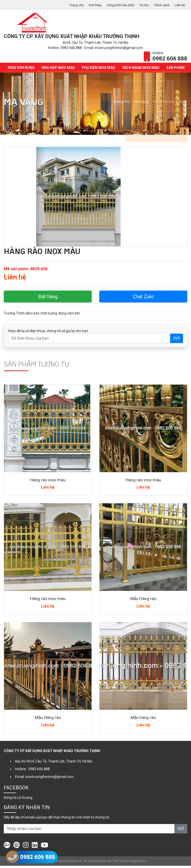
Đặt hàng (48, 299)
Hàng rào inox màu (48, 482)
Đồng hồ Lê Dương (18, 800)
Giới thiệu (89, 5)
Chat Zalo (143, 299)
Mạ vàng (142, 104)
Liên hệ (179, 5)
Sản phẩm (175, 70)
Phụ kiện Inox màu (98, 70)
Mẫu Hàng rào (143, 601)
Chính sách (160, 5)
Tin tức (141, 5)
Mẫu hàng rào (143, 720)
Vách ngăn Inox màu (140, 70)
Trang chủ (69, 5)
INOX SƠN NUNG (21, 70)
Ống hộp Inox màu (58, 70)
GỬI (177, 340)
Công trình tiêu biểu (116, 5)
